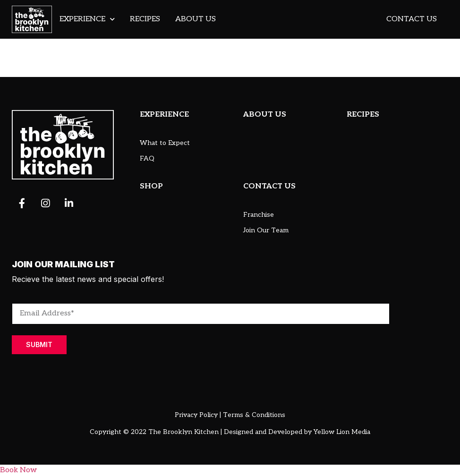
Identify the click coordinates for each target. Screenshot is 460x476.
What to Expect (165, 143)
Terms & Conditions (254, 415)
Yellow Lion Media (342, 432)
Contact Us (412, 19)
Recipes (145, 19)
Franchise (259, 215)
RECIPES (363, 115)
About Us (196, 19)
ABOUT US (265, 115)
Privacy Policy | (198, 415)
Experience (87, 19)
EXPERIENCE (164, 115)
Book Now (18, 470)
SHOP (151, 186)
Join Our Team (266, 230)
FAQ (147, 158)
